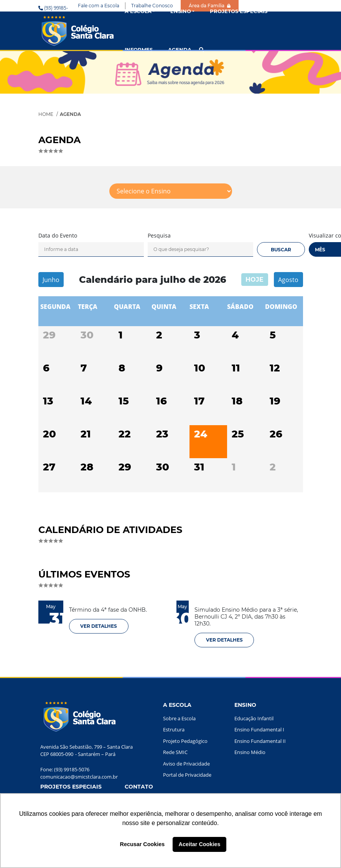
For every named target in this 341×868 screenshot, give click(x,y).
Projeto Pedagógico (185, 741)
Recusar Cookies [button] (142, 844)
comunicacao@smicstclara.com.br (79, 777)
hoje (255, 280)
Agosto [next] (288, 280)
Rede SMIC (175, 752)
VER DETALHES (99, 626)
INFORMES (139, 50)
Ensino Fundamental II (260, 741)
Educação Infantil (254, 718)
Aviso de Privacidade (186, 764)
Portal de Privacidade (187, 775)
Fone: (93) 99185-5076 (65, 769)
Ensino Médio (250, 752)
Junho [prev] (51, 280)
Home (46, 114)
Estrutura (174, 729)
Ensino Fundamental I (259, 729)
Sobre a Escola (179, 718)
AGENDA (180, 50)
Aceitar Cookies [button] (200, 844)
